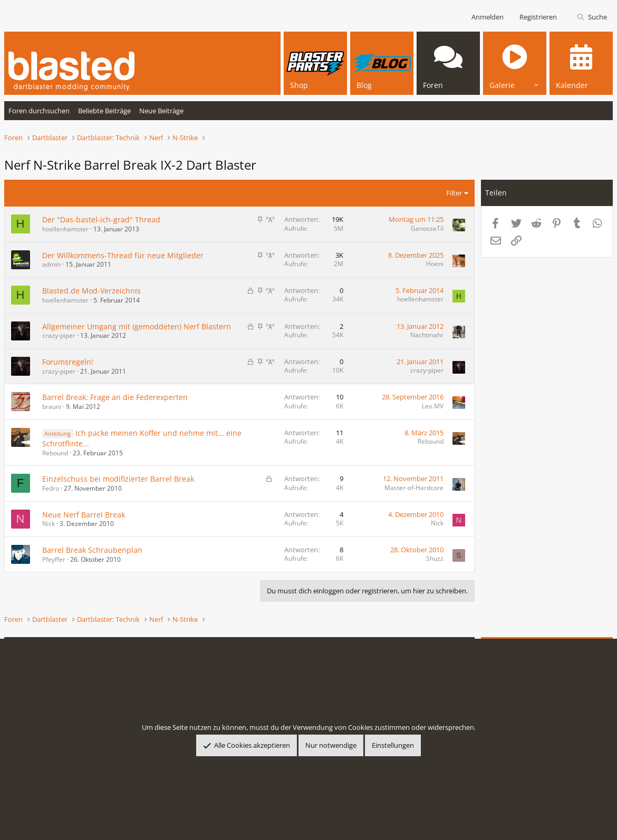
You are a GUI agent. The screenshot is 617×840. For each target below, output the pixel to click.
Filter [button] (454, 193)
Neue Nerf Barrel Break (84, 515)
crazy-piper (59, 335)
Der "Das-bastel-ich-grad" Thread (101, 219)
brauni (52, 407)
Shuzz (435, 558)
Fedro (51, 488)
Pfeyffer (54, 559)
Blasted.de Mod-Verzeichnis (91, 291)
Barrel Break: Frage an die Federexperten (115, 397)
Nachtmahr (427, 335)
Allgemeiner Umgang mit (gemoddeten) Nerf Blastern (137, 326)
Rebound (55, 453)
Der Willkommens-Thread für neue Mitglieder (123, 255)
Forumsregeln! (68, 362)
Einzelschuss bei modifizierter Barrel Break (118, 479)
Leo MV (433, 406)
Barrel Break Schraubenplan (92, 550)
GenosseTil (427, 228)
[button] (536, 84)
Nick (49, 524)
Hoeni (435, 264)
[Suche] (591, 17)
